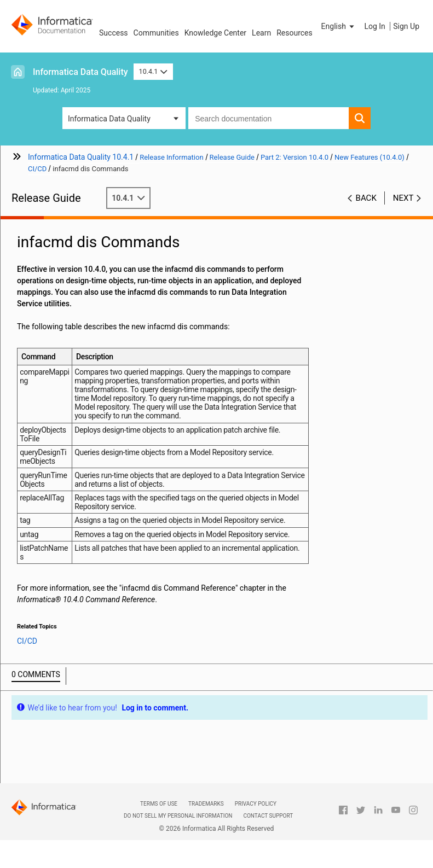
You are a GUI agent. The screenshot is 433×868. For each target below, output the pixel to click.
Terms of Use (159, 804)
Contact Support (268, 816)
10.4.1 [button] (153, 71)
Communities (156, 33)
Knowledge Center (215, 33)
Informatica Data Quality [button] (109, 119)
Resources (295, 33)
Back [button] (366, 198)
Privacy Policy (256, 804)
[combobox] (269, 118)
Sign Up (406, 26)
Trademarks (206, 804)
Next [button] (403, 198)
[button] (339, 26)
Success (114, 33)
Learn (261, 33)
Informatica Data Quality (80, 72)
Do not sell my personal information (178, 816)
